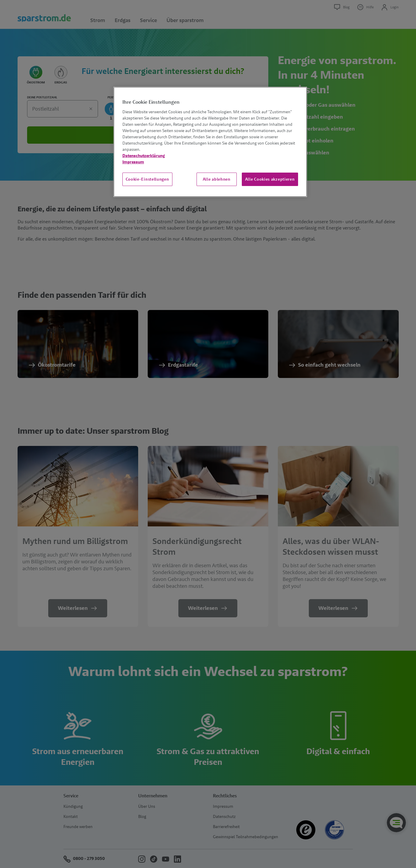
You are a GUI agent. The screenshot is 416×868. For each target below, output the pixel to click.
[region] (210, 142)
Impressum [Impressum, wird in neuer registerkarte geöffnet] (133, 162)
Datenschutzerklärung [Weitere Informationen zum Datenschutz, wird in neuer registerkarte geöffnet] (144, 156)
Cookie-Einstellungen (147, 179)
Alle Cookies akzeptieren (270, 179)
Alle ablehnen (217, 179)
